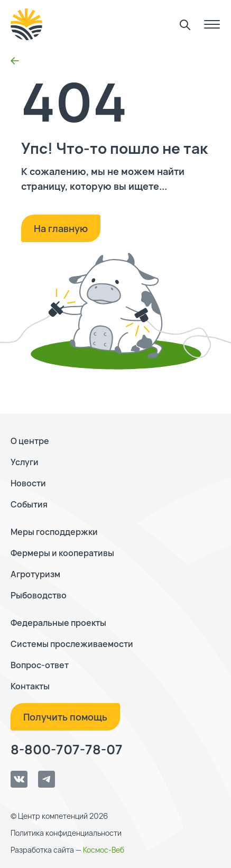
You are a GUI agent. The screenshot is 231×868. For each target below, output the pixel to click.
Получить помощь (65, 717)
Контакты (30, 686)
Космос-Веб (104, 850)
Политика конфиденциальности (66, 833)
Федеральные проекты (58, 623)
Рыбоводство (39, 595)
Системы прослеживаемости (72, 644)
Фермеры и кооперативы (62, 553)
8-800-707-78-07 (67, 750)
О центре (30, 441)
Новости (28, 483)
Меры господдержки (54, 532)
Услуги (25, 462)
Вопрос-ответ (40, 665)
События (29, 504)
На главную (61, 228)
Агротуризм (35, 574)
